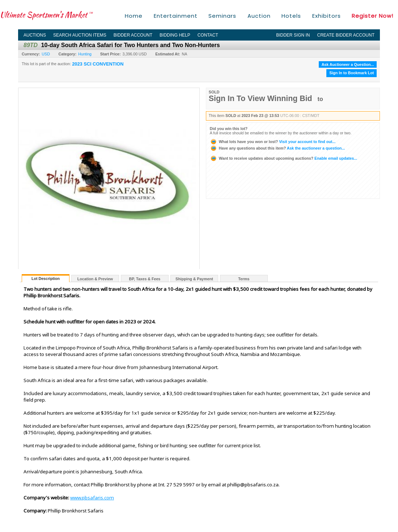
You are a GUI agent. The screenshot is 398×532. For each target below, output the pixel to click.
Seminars (222, 16)
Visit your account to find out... (273, 142)
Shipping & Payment (194, 279)
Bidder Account (133, 35)
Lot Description (46, 278)
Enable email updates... (283, 158)
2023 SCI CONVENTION (98, 64)
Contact (208, 35)
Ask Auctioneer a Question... (348, 64)
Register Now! (372, 16)
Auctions (35, 35)
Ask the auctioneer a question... (277, 148)
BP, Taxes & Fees (145, 279)
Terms (244, 279)
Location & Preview (95, 279)
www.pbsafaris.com (92, 498)
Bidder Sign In (293, 35)
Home (134, 16)
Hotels (291, 16)
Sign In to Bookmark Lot (352, 73)
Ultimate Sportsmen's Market (46, 15)
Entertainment (176, 16)
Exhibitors (327, 16)
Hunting (85, 54)
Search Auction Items (80, 35)
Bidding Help (175, 35)
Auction (259, 16)
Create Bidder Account (346, 35)
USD (46, 54)
